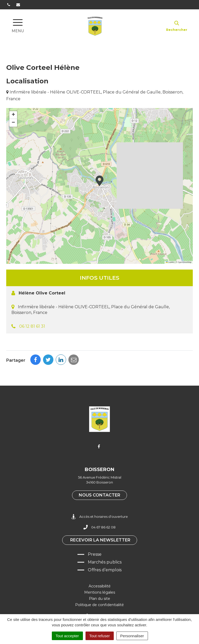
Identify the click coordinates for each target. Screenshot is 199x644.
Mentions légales (100, 592)
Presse (95, 554)
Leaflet (170, 262)
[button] (99, 181)
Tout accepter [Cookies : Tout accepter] (67, 636)
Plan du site (99, 599)
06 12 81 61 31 (32, 326)
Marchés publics (105, 562)
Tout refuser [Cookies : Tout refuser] (100, 636)
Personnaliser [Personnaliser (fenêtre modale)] (132, 636)
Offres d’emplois (105, 570)
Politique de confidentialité (99, 605)
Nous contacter (99, 495)
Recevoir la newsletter (100, 540)
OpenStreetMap (185, 262)
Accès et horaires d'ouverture (100, 517)
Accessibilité (100, 586)
